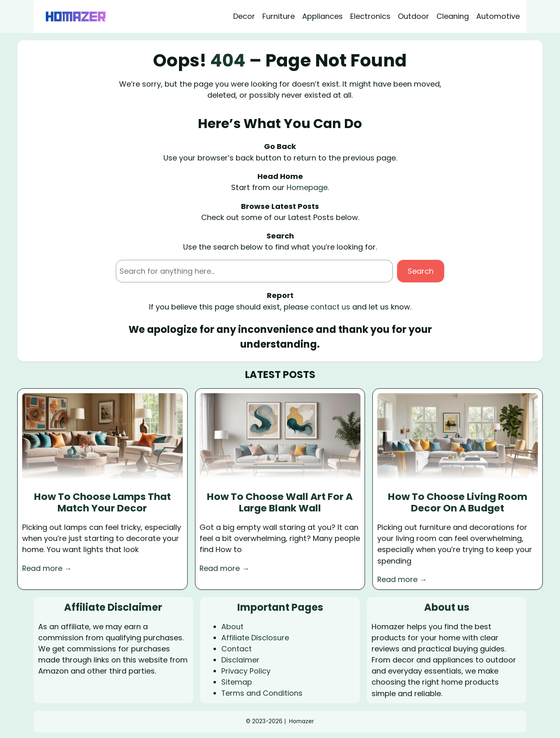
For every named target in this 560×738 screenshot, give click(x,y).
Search (421, 271)
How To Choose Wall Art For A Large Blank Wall (280, 502)
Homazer (302, 721)
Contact (237, 648)
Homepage (307, 187)
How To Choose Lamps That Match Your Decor (102, 502)
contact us (330, 306)
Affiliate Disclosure (255, 637)
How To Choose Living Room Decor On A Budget (458, 502)
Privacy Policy (246, 670)
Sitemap (237, 682)
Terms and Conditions (262, 693)
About (233, 626)
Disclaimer (240, 659)
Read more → (47, 568)
